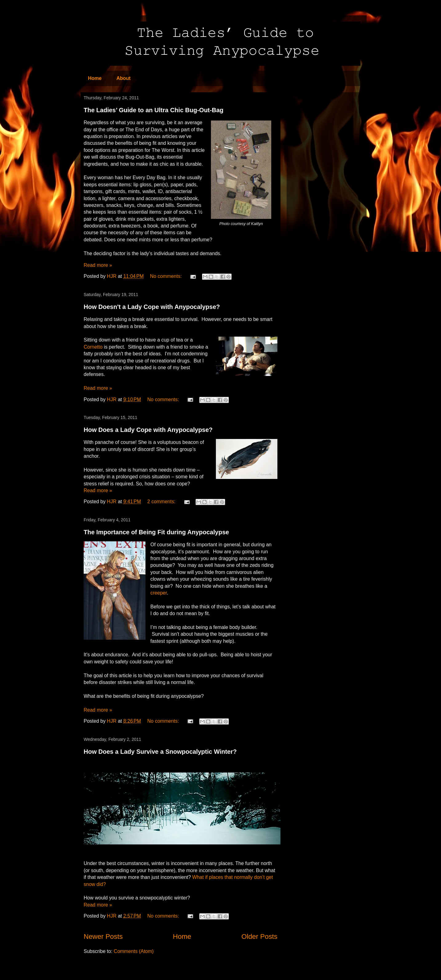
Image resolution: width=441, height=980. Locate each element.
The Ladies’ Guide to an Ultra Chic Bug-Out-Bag (153, 110)
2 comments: (162, 502)
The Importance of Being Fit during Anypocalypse (156, 532)
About (123, 78)
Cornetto (93, 347)
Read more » (98, 265)
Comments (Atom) (134, 951)
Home (95, 78)
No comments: (167, 276)
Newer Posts (103, 937)
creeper (159, 593)
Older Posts (259, 937)
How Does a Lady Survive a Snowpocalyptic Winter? (160, 752)
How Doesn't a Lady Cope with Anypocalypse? (152, 307)
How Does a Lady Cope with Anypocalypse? (148, 430)
